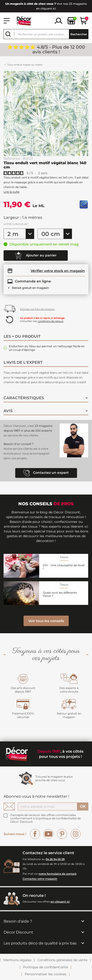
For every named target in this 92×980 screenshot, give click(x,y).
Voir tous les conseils (46, 621)
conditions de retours (51, 321)
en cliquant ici (60, 902)
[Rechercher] (46, 34)
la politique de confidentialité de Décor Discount (46, 820)
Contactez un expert (46, 473)
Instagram (76, 834)
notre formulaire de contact (58, 874)
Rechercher (79, 34)
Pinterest (62, 834)
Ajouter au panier (36, 255)
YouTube (48, 834)
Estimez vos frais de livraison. (37, 309)
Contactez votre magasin (40, 879)
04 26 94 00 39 (55, 859)
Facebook (35, 834)
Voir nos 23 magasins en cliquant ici (46, 6)
